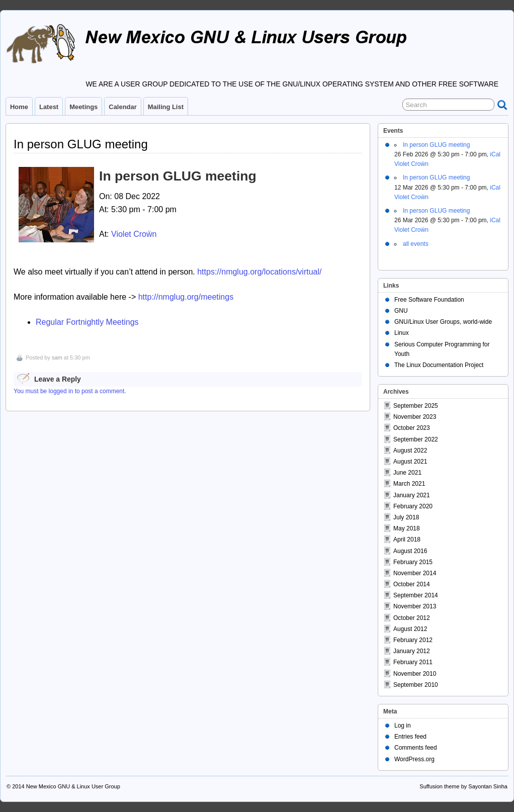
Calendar (122, 107)
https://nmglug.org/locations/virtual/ (259, 272)
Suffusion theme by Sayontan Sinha (463, 786)
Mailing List (166, 107)
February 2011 (413, 662)
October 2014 (412, 584)
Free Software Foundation (429, 300)
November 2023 (415, 417)
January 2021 (412, 495)
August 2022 (410, 450)
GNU (401, 311)
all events (416, 244)
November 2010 (415, 674)
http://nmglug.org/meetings (186, 297)
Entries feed (410, 737)
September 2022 (416, 439)
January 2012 (412, 651)
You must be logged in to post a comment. (70, 391)
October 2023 (412, 428)
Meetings (83, 107)
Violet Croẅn (134, 234)
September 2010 (416, 685)
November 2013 (415, 606)
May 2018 (407, 528)
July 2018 (406, 517)
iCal (495, 154)
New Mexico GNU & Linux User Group (73, 786)
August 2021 (410, 462)
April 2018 (407, 539)
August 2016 (410, 551)
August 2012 (410, 629)
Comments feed (416, 748)
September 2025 (416, 406)
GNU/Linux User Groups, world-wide (443, 322)
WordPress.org (414, 759)
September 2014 (416, 595)
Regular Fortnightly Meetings (87, 322)
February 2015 (413, 562)
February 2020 (413, 506)
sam (57, 357)
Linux (402, 333)
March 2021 (409, 484)
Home (19, 107)
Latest (49, 107)
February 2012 (413, 640)
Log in (403, 726)
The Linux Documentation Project (439, 365)
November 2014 (415, 573)
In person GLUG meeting (436, 145)
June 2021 (407, 473)
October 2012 (412, 618)
